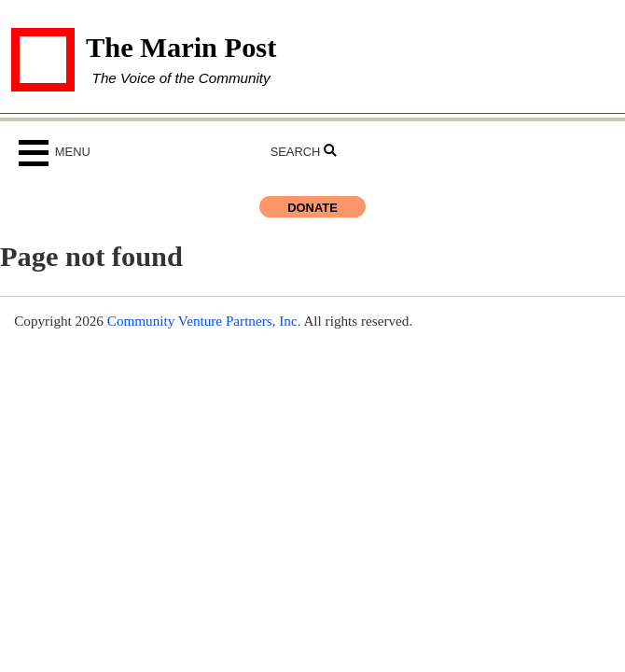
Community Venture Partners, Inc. (204, 321)
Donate (312, 208)
